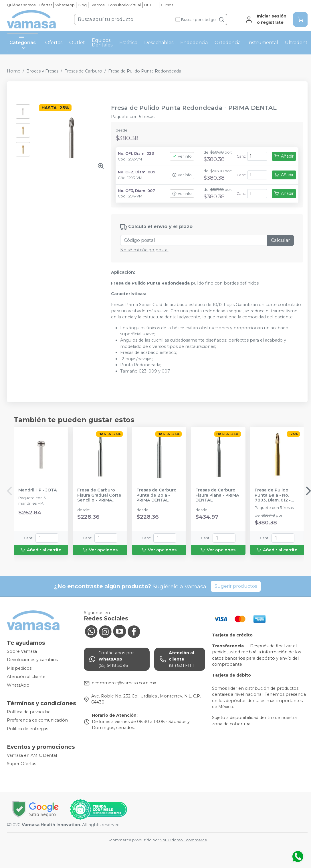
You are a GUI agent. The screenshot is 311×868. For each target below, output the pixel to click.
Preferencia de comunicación (37, 720)
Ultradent (296, 43)
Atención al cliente (26, 677)
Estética (128, 43)
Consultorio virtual (124, 5)
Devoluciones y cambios (32, 660)
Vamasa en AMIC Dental (32, 755)
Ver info (182, 156)
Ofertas (45, 5)
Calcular (281, 240)
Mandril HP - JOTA (38, 490)
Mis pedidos (19, 668)
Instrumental (263, 43)
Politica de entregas (27, 729)
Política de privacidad (29, 712)
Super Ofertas (21, 764)
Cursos (167, 5)
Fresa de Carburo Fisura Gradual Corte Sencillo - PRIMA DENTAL (99, 495)
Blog (82, 5)
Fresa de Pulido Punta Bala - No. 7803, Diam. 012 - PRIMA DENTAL (273, 495)
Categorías (23, 43)
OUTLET (151, 5)
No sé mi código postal (144, 250)
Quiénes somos (21, 5)
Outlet (77, 43)
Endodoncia (194, 43)
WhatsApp (65, 5)
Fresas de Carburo (83, 71)
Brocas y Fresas (42, 71)
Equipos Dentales (102, 43)
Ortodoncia (228, 43)
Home (14, 71)
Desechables (159, 43)
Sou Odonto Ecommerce (184, 840)
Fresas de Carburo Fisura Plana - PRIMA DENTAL (217, 495)
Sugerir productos (236, 586)
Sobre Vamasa (22, 651)
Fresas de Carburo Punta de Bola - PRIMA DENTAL (157, 495)
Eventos (97, 5)
